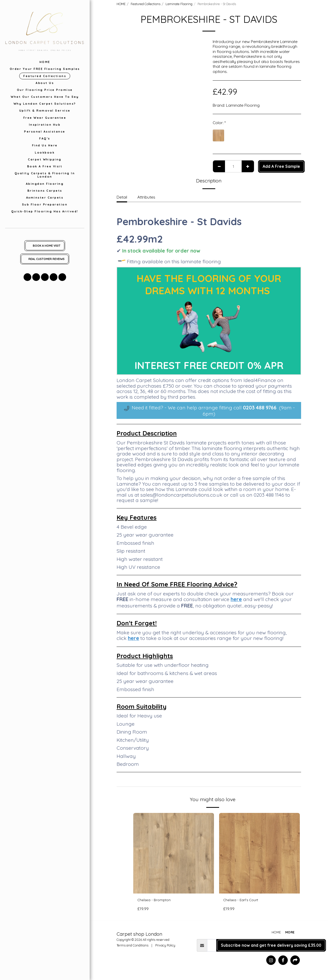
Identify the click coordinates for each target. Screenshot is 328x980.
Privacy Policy (165, 946)
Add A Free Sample (281, 166)
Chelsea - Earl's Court (243, 900)
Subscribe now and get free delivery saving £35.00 (271, 946)
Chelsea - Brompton (156, 900)
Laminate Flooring (179, 4)
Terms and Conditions (132, 946)
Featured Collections (146, 4)
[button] (27, 277)
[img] (174, 853)
